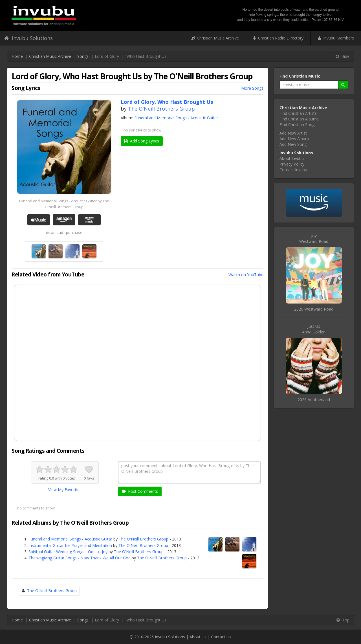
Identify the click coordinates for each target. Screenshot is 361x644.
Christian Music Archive (215, 38)
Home (17, 56)
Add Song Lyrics (142, 141)
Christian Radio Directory (278, 38)
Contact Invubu (293, 170)
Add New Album (294, 139)
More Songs (252, 88)
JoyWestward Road (314, 239)
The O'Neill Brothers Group (161, 109)
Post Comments (140, 491)
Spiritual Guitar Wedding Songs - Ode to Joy (68, 552)
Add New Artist (293, 133)
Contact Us (221, 637)
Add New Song (293, 144)
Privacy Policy (292, 164)
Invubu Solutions (28, 38)
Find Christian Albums (299, 119)
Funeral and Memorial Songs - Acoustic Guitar (176, 118)
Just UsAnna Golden (314, 329)
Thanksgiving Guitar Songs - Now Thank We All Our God (80, 558)
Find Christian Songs (298, 125)
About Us (198, 637)
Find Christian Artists (298, 113)
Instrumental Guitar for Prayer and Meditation (70, 545)
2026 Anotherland (314, 400)
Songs (83, 56)
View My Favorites (65, 490)
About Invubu (292, 158)
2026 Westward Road (314, 309)
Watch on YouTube (246, 275)
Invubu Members (336, 38)
